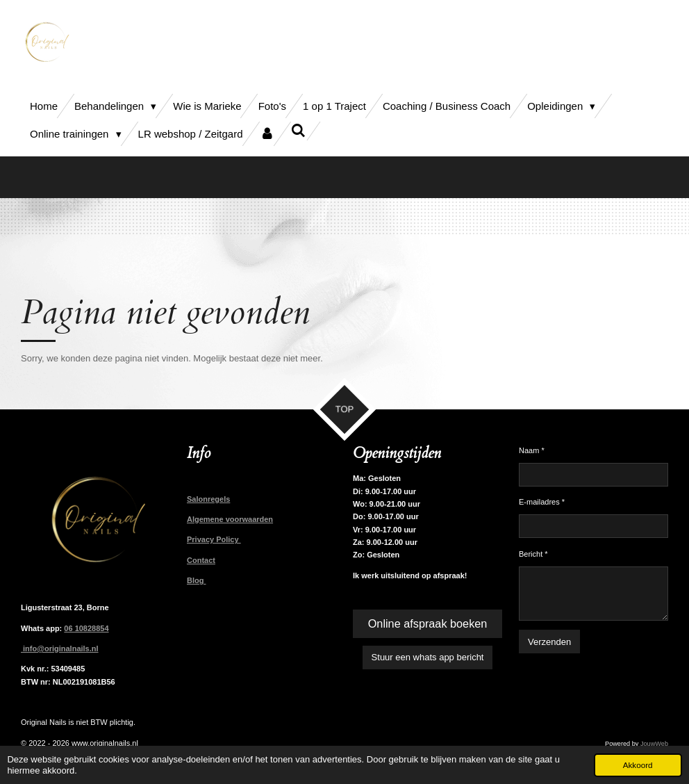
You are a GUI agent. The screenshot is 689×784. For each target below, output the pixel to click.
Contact (201, 560)
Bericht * (533, 554)
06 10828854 (86, 628)
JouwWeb (654, 744)
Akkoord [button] (638, 765)
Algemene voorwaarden (230, 519)
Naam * (532, 450)
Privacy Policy (214, 539)
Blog (197, 580)
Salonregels (208, 499)
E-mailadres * (542, 503)
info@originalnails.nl (60, 648)
